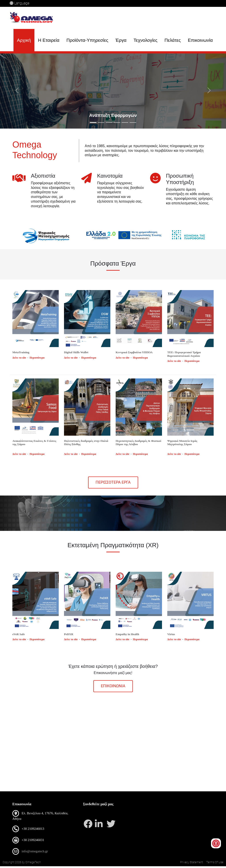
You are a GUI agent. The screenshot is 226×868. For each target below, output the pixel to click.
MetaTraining (21, 354)
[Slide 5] (125, 124)
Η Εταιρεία (49, 40)
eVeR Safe (19, 636)
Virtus (171, 636)
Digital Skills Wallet (76, 354)
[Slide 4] (117, 124)
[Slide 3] (109, 124)
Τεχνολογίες (145, 40)
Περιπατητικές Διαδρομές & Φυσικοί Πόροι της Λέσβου (138, 444)
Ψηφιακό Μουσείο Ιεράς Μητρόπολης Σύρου (182, 444)
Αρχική (24, 40)
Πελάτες (173, 40)
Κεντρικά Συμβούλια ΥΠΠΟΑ (134, 354)
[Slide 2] (101, 124)
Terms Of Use (215, 864)
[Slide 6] (133, 124)
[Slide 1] (93, 124)
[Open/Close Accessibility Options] (216, 841)
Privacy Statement (192, 864)
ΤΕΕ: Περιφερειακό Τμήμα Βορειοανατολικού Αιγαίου (184, 356)
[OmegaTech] (33, 18)
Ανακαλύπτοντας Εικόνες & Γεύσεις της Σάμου (34, 444)
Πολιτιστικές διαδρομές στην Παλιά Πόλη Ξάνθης (86, 444)
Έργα (121, 40)
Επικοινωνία (200, 40)
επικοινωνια (113, 688)
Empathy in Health (127, 636)
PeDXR (69, 636)
